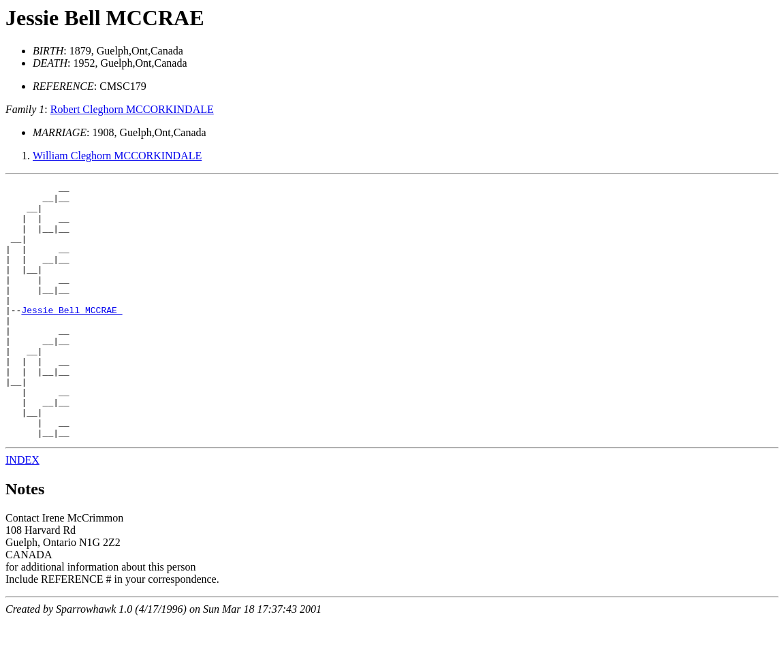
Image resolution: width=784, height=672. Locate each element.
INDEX (22, 511)
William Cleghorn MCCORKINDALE (117, 156)
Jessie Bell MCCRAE (105, 18)
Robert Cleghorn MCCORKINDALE (132, 109)
